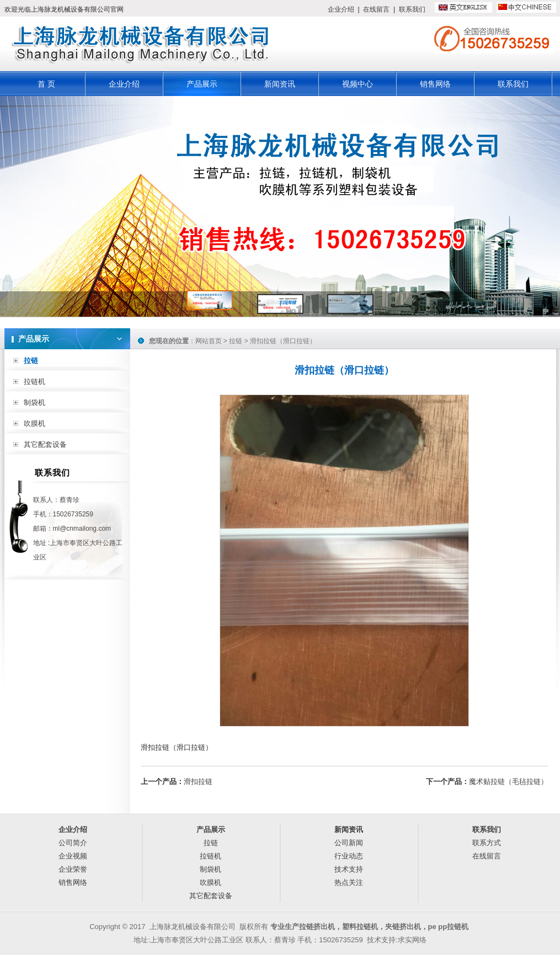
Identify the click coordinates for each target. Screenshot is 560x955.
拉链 (31, 361)
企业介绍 (341, 9)
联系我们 (412, 9)
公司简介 (73, 843)
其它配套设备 (45, 444)
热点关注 (349, 882)
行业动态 (349, 856)
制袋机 (34, 402)
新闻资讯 (280, 84)
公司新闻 (349, 843)
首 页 (46, 84)
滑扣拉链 (198, 781)
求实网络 (412, 940)
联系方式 (487, 843)
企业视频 (73, 856)
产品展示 (202, 84)
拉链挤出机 (317, 927)
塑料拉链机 (360, 927)
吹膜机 (34, 423)
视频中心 (358, 84)
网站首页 (209, 341)
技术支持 (349, 869)
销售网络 (435, 84)
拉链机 (34, 382)
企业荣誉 (73, 869)
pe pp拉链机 (449, 927)
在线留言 (376, 9)
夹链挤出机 (403, 927)
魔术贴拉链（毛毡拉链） (508, 781)
